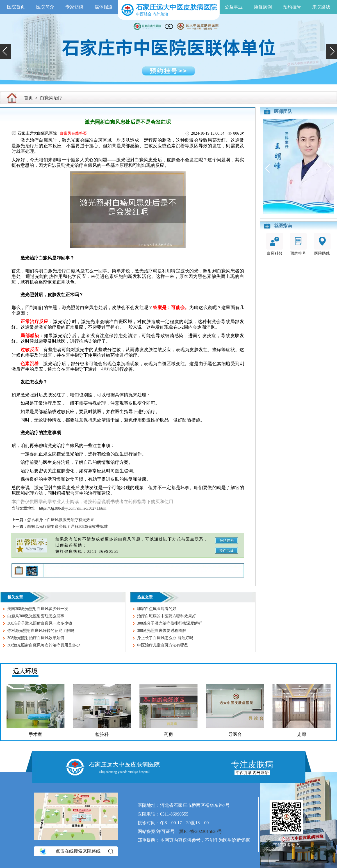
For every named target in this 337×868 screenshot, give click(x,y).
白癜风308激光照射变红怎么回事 (36, 616)
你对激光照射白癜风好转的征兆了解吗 (41, 631)
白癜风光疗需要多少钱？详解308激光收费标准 (68, 527)
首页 (28, 98)
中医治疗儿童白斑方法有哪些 (163, 645)
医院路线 (322, 244)
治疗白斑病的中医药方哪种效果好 (167, 616)
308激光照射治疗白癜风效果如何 (36, 638)
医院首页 (16, 7)
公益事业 (234, 7)
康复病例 (263, 7)
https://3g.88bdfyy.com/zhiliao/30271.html (73, 508)
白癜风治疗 (51, 98)
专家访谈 (74, 7)
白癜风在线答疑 (73, 133)
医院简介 (45, 7)
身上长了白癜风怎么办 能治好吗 (165, 638)
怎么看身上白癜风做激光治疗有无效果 (61, 520)
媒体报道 (104, 7)
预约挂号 (292, 7)
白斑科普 (275, 244)
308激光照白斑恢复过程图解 (162, 631)
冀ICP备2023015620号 (201, 831)
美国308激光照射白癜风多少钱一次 (38, 609)
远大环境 (25, 671)
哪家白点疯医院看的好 (157, 609)
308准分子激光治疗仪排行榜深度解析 (169, 623)
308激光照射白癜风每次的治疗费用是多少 (44, 645)
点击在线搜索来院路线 (76, 851)
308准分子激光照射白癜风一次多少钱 (40, 623)
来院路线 (321, 7)
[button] (5, 51)
